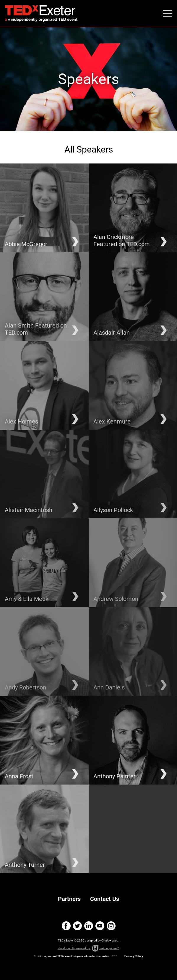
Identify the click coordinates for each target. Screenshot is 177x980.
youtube (100, 926)
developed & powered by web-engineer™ (88, 948)
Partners (69, 899)
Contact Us (105, 899)
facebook (66, 926)
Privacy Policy (134, 956)
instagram (111, 926)
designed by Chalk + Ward (102, 940)
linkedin (89, 926)
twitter (77, 926)
